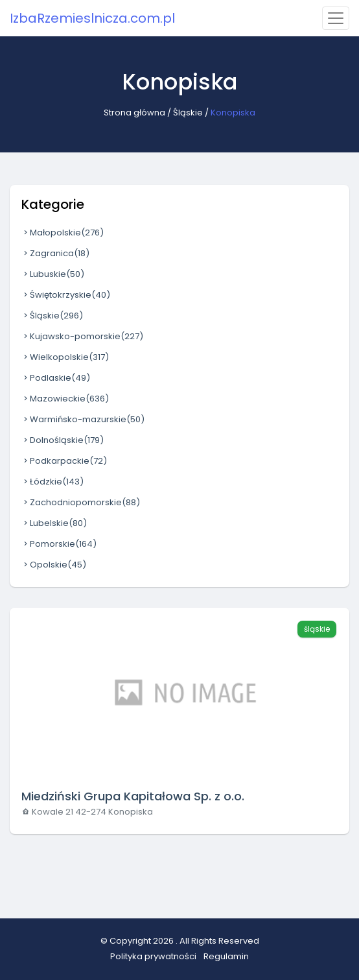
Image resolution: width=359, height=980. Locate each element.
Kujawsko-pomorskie (82, 336)
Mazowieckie (65, 399)
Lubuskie (53, 274)
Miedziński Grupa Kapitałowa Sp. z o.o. (133, 796)
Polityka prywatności (153, 956)
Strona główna (134, 113)
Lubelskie (54, 523)
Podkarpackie (64, 461)
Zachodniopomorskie (81, 502)
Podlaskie (56, 378)
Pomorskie (59, 544)
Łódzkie (52, 482)
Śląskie (188, 113)
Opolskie (54, 565)
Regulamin (226, 956)
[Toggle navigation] (336, 18)
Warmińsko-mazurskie (83, 419)
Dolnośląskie (63, 440)
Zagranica (55, 253)
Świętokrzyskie (66, 295)
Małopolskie (63, 233)
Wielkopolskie (65, 357)
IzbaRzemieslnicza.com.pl (92, 18)
